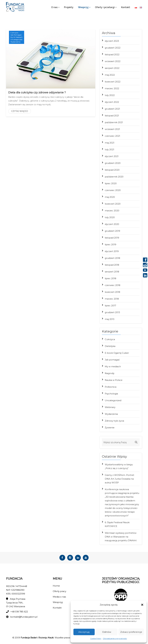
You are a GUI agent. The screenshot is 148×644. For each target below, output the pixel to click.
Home (56, 587)
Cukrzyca (14, 33)
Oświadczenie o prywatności (115, 638)
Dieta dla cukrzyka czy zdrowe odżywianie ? (37, 93)
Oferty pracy (59, 592)
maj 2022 (110, 75)
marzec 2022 (112, 88)
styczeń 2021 (112, 156)
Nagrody (110, 373)
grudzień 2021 (112, 109)
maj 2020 (110, 197)
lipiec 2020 (111, 183)
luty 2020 (110, 217)
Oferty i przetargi (105, 7)
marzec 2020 (112, 211)
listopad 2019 (112, 238)
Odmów (107, 632)
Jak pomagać (16, 35)
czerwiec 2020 (113, 190)
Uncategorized (16, 40)
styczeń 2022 (112, 102)
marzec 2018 (112, 299)
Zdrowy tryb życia (114, 421)
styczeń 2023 (112, 41)
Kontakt (126, 7)
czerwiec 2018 (113, 285)
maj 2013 (110, 319)
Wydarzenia (15, 42)
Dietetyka (110, 346)
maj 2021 (110, 143)
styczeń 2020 (112, 224)
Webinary (110, 407)
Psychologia (111, 394)
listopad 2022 (112, 54)
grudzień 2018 (112, 258)
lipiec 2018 (110, 278)
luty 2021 (109, 149)
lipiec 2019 (110, 244)
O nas (54, 7)
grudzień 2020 (113, 163)
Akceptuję (84, 632)
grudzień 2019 (112, 231)
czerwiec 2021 (112, 136)
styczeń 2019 (112, 251)
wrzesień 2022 (113, 61)
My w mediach (17, 37)
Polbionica (111, 387)
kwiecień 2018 (112, 292)
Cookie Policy (96, 638)
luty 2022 (110, 95)
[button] (142, 605)
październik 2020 (114, 177)
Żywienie (110, 428)
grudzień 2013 (112, 312)
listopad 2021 (112, 116)
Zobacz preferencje (131, 632)
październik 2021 (114, 122)
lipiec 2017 (110, 306)
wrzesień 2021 (112, 129)
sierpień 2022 (112, 68)
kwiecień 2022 (113, 82)
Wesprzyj (83, 7)
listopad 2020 (112, 170)
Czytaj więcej (20, 111)
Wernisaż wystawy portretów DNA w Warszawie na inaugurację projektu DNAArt (121, 537)
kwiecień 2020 (113, 204)
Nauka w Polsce (114, 380)
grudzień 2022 (113, 48)
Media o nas (59, 598)
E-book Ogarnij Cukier (117, 353)
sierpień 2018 (112, 272)
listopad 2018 (112, 265)
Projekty (69, 7)
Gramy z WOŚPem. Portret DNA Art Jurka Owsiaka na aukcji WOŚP (119, 479)
